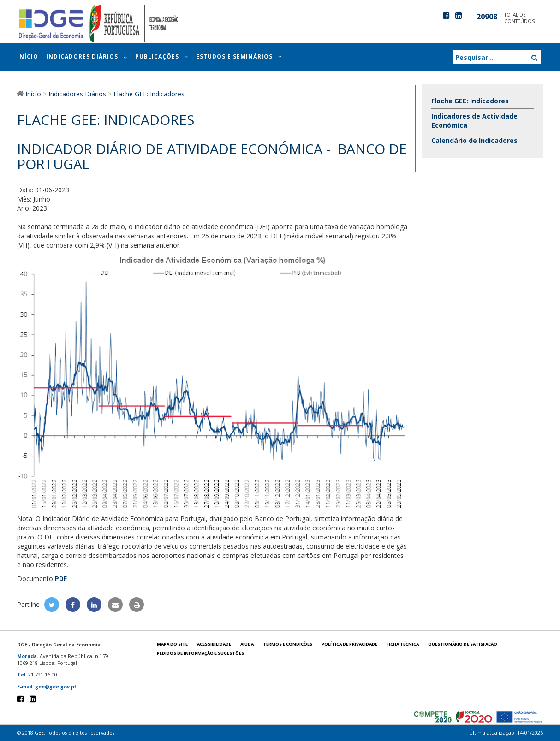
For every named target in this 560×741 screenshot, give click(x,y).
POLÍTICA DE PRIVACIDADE (349, 644)
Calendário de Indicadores (474, 140)
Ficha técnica (403, 644)
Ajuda (247, 644)
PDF (61, 578)
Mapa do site (172, 644)
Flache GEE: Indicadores (470, 101)
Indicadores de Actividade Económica (474, 121)
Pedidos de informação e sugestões (200, 653)
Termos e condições (288, 644)
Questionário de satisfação (463, 644)
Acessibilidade (214, 644)
